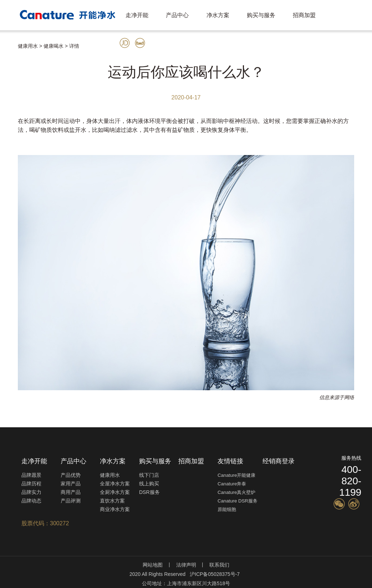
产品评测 (71, 501)
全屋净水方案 (115, 484)
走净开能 (137, 15)
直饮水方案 (112, 501)
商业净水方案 (115, 509)
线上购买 (149, 484)
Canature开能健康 (236, 475)
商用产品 (71, 492)
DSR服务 (149, 492)
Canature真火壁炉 (236, 492)
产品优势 (71, 475)
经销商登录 (279, 461)
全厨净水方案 (115, 492)
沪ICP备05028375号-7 (215, 574)
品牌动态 (31, 501)
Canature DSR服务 (238, 501)
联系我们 (219, 565)
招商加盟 (304, 15)
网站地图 (153, 565)
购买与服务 (261, 15)
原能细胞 (227, 509)
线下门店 (149, 475)
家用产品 (71, 484)
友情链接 (230, 461)
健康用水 (110, 475)
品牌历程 (31, 484)
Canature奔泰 (232, 484)
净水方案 (218, 15)
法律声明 (186, 565)
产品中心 (177, 15)
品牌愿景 (31, 475)
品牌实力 (31, 492)
